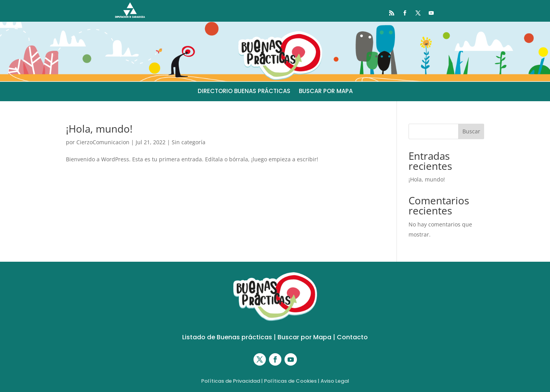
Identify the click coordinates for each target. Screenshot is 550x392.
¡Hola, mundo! (99, 129)
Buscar (471, 131)
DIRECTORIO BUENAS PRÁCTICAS (244, 92)
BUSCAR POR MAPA (326, 92)
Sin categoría (189, 142)
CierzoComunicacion (103, 142)
